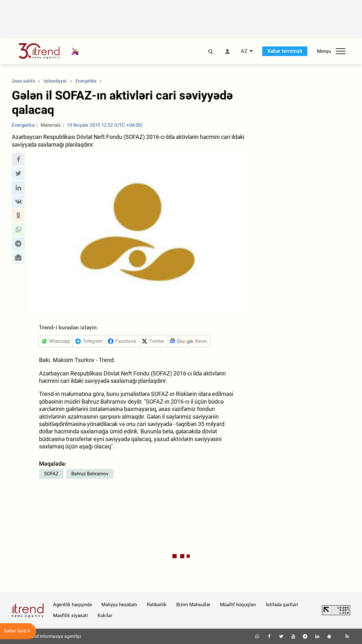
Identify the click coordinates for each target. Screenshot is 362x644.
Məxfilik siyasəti (71, 616)
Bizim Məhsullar (193, 605)
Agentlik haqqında (72, 605)
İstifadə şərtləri (282, 605)
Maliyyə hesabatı (119, 605)
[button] (18, 159)
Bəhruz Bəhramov (90, 474)
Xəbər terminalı (285, 51)
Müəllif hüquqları (238, 605)
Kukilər (105, 616)
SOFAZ (51, 474)
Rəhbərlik (157, 605)
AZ (244, 51)
